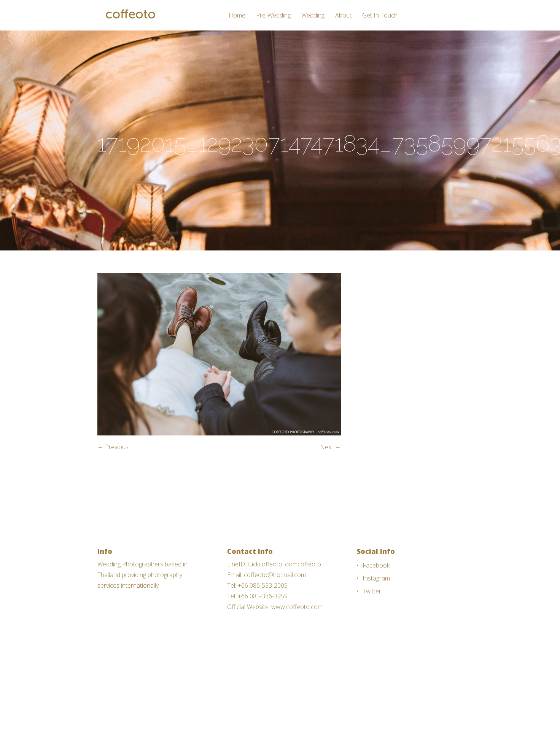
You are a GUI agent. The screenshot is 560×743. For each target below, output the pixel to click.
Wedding (313, 16)
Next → (330, 447)
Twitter (372, 591)
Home (237, 16)
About (343, 16)
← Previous (113, 447)
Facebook (376, 565)
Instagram (376, 578)
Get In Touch (380, 16)
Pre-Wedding (273, 16)
